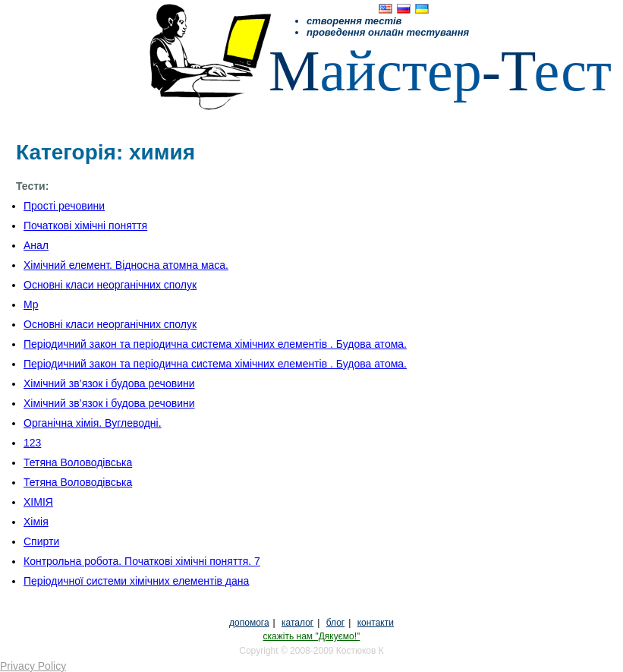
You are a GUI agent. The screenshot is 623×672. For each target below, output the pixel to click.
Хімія (36, 522)
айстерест (440, 71)
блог (336, 623)
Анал (36, 245)
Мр (31, 304)
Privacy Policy (33, 666)
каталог (297, 623)
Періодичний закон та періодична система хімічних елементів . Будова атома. (215, 344)
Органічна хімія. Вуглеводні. (93, 423)
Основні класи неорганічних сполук (110, 285)
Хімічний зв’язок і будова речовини (109, 383)
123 (32, 443)
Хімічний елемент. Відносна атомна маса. (126, 265)
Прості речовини (64, 206)
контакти (376, 623)
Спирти (41, 541)
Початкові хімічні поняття (85, 226)
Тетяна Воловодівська (78, 462)
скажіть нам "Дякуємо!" (312, 636)
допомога (249, 623)
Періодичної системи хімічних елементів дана (136, 581)
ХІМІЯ (38, 502)
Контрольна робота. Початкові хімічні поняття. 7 (142, 561)
